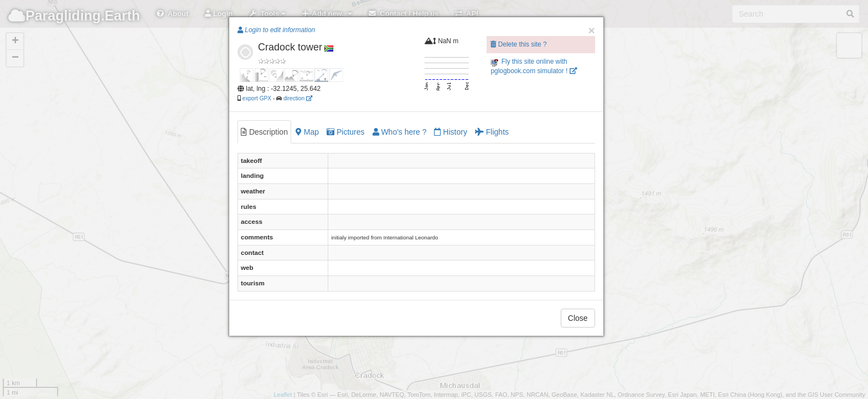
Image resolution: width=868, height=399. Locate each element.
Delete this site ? (518, 44)
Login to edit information (276, 30)
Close (578, 318)
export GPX (257, 98)
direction (298, 98)
